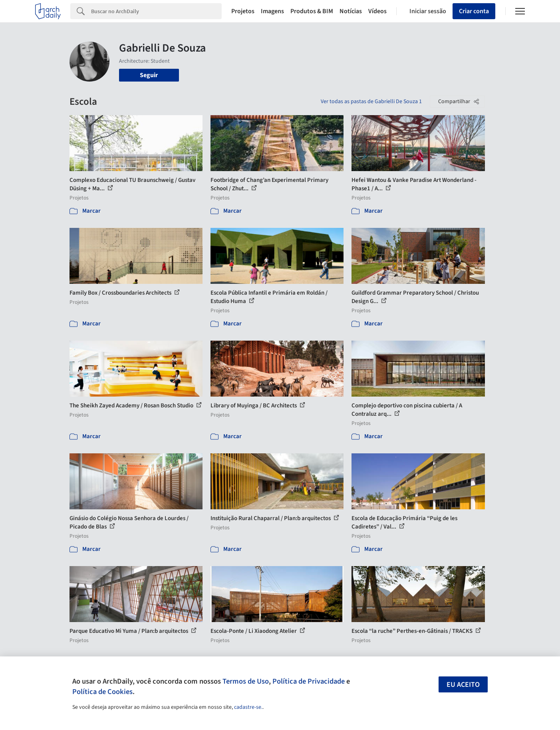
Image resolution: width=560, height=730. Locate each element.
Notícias (351, 11)
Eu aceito (463, 685)
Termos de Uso (246, 681)
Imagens (272, 11)
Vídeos (377, 11)
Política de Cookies (102, 692)
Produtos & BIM (312, 11)
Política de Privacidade (309, 681)
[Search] (156, 11)
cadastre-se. (248, 707)
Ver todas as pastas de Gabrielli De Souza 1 (371, 102)
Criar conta (474, 11)
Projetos (243, 11)
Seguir (149, 75)
